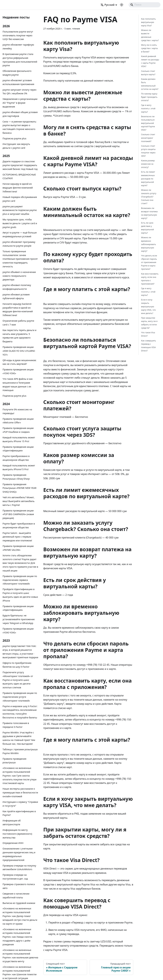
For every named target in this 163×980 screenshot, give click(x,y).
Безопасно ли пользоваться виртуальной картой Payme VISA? (148, 123)
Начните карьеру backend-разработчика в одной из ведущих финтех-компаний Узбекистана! (18, 310)
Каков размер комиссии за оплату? (148, 164)
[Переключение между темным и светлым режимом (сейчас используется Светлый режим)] (122, 5)
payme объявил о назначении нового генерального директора (19, 276)
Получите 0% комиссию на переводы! (17, 411)
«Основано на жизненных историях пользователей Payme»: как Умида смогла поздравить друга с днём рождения (17, 937)
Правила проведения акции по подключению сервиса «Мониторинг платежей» (20, 580)
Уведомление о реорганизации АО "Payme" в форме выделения (20, 103)
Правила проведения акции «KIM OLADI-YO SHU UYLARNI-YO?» (19, 351)
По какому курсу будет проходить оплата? (149, 97)
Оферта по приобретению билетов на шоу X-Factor (17, 665)
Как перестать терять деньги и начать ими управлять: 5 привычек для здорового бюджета (19, 336)
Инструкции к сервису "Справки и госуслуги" (20, 804)
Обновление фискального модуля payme (17, 73)
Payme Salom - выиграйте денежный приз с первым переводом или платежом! (17, 537)
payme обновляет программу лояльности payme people (19, 244)
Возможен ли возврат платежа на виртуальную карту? (149, 213)
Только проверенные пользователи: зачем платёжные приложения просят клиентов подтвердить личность (20, 259)
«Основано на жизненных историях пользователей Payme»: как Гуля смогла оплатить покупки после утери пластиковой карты (19, 776)
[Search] (145, 5)
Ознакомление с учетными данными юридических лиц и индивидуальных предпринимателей (19, 854)
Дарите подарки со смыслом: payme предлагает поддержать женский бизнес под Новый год (20, 165)
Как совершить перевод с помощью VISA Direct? (148, 346)
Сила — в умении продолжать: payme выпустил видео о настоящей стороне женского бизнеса (19, 127)
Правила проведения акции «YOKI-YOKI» (18, 371)
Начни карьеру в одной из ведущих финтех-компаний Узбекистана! (18, 188)
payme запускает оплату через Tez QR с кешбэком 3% (19, 92)
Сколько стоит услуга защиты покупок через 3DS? (148, 151)
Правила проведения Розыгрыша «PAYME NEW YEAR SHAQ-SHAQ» (19, 488)
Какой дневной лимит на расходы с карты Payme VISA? (150, 61)
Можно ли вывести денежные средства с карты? (150, 35)
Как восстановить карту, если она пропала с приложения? (150, 279)
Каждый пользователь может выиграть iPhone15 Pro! (19, 467)
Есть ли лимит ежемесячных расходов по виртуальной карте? (148, 178)
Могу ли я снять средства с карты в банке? (149, 48)
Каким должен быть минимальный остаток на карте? (150, 84)
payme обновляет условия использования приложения (18, 82)
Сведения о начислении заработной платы (16, 896)
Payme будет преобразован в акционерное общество (19, 526)
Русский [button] (107, 5)
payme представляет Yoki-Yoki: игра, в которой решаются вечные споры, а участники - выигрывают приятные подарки (20, 652)
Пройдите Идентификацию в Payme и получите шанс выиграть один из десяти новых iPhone (20, 595)
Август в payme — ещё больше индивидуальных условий (20, 234)
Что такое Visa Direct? (148, 334)
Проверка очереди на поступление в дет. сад (15, 877)
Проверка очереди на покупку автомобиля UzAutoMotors (19, 868)
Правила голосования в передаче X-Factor (16, 725)
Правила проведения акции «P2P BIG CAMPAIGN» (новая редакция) (18, 514)
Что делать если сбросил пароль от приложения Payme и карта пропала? (149, 262)
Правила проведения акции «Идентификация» (18, 449)
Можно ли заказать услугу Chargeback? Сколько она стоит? (149, 197)
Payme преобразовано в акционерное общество (16, 458)
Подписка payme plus (14, 138)
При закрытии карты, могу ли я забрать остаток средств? (149, 323)
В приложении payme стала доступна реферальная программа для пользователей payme (20, 60)
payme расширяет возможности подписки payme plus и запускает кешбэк (20, 210)
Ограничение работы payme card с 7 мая (18, 323)
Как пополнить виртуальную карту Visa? (148, 22)
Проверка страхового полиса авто (19, 886)
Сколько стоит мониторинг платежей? (148, 138)
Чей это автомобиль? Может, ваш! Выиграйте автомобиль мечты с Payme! (19, 501)
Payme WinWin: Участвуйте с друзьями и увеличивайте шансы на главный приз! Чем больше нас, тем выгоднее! (19, 738)
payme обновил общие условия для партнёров (20, 114)
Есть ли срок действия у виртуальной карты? (147, 228)
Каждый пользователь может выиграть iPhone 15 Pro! (19, 439)
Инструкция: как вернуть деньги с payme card (16, 146)
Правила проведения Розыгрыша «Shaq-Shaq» (16, 477)
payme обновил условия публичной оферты (16, 296)
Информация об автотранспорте (12, 822)
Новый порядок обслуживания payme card (20, 199)
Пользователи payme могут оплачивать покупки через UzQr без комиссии (18, 35)
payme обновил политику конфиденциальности (17, 287)
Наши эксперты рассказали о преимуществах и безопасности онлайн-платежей (20, 793)
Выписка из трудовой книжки (19, 903)
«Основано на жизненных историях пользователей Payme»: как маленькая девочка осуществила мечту (20, 956)
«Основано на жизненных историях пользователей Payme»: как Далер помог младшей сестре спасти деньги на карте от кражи (20, 916)
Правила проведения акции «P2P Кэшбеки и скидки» (18, 430)
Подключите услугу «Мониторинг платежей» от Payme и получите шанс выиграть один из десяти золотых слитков (18, 680)
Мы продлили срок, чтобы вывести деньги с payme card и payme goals (20, 223)
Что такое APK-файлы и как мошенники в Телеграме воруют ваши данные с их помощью (18, 385)
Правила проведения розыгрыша (14, 761)
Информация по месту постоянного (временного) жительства (17, 834)
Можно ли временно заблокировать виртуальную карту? (148, 244)
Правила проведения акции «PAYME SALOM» (18, 548)
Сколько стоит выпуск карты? (148, 73)
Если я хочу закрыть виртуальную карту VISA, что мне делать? (148, 306)
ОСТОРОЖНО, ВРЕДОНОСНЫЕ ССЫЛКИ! (19, 176)
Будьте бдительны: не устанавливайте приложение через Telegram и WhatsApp (19, 619)
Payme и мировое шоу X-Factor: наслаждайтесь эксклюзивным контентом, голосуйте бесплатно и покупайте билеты (20, 712)
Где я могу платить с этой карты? (148, 108)
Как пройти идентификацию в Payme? (19, 813)
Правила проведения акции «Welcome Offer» (18, 421)
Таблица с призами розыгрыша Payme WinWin (20, 751)
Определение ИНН (13, 843)
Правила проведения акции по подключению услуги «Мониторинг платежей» (20, 697)
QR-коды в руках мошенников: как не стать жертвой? (19, 362)
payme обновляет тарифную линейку (18, 47)
